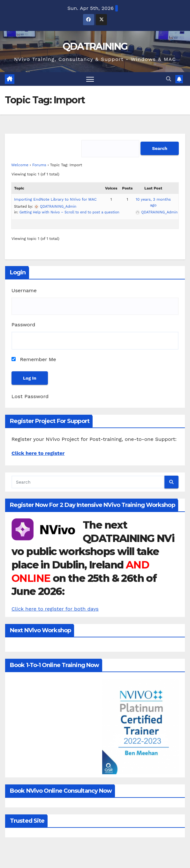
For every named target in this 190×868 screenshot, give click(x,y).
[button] (169, 79)
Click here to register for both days (55, 609)
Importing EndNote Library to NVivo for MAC (55, 199)
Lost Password (30, 396)
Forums (39, 165)
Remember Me (34, 359)
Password (23, 325)
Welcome (20, 165)
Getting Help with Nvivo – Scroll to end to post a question (69, 212)
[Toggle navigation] (90, 79)
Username (24, 290)
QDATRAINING (95, 46)
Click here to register (38, 453)
